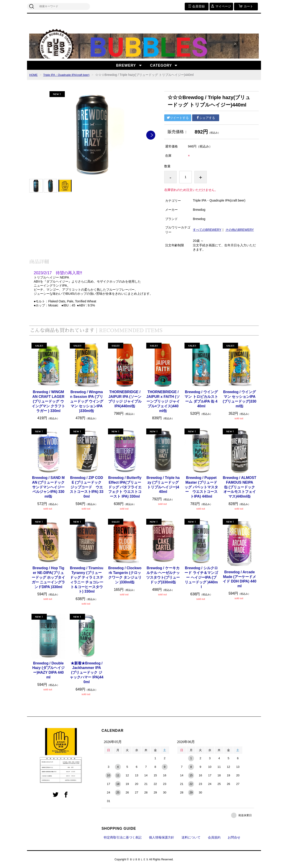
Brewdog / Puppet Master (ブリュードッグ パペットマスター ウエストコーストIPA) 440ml (201, 487)
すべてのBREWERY (207, 230)
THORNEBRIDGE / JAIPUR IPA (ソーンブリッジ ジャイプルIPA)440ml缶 (125, 399)
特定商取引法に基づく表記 (123, 837)
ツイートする (178, 118)
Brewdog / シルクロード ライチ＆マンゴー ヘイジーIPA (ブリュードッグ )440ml (201, 577)
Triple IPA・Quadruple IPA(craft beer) (71, 75)
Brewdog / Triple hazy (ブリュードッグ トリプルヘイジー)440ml (163, 485)
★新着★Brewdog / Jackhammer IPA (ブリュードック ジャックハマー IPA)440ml (87, 673)
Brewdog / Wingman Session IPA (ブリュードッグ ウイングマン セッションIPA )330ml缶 (87, 401)
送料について (191, 837)
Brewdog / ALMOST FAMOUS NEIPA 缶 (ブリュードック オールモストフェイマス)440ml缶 (240, 487)
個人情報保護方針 (162, 837)
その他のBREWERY (240, 230)
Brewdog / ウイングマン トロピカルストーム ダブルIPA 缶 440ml (201, 399)
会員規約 (214, 837)
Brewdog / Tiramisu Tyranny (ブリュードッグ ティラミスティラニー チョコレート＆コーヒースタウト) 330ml (87, 580)
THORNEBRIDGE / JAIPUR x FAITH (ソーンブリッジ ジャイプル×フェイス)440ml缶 (163, 401)
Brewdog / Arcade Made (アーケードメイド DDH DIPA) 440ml (240, 579)
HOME (34, 75)
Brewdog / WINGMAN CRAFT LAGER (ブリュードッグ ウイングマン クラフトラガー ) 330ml (48, 401)
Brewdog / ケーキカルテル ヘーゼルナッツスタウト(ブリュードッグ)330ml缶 (163, 575)
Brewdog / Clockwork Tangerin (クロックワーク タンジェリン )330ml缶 (125, 575)
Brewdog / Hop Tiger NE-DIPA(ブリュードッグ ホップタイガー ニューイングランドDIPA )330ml (48, 577)
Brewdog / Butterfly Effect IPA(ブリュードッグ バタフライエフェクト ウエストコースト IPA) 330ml (125, 487)
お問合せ (234, 837)
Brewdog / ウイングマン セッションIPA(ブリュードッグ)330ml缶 (240, 399)
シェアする (206, 118)
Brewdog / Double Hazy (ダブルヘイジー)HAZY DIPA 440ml (48, 670)
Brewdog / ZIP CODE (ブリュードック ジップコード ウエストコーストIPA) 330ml (87, 487)
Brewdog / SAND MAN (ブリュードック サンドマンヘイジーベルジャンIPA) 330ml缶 (48, 487)
